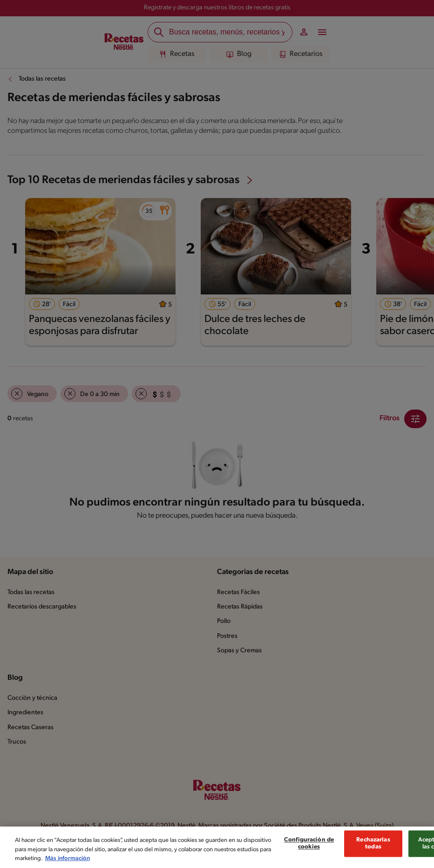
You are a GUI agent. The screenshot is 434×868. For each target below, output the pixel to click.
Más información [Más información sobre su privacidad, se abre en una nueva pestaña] (68, 861)
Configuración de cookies (309, 846)
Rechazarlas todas (373, 846)
